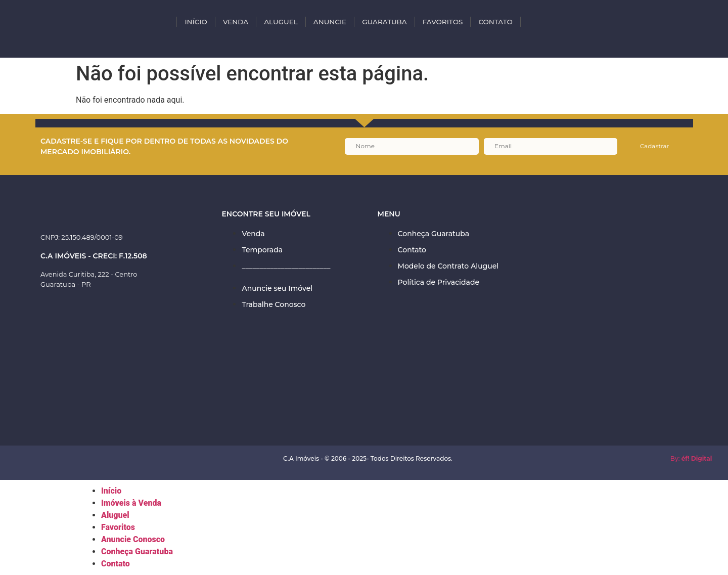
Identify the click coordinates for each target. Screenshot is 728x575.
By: (691, 458)
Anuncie (330, 22)
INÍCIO (196, 22)
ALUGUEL (281, 22)
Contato (495, 22)
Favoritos (443, 22)
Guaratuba (384, 22)
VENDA (236, 22)
